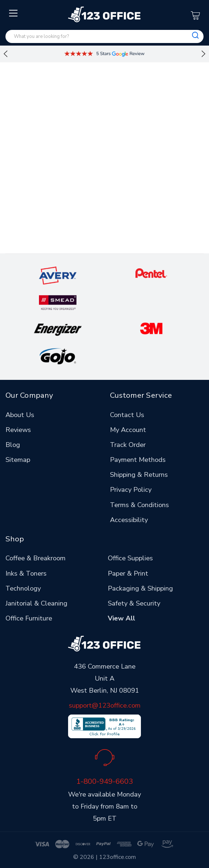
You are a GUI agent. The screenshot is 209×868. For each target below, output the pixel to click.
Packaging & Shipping (140, 588)
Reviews (18, 430)
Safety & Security (134, 603)
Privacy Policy (131, 489)
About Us (20, 415)
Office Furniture (29, 618)
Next (204, 54)
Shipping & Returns (139, 474)
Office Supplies (130, 558)
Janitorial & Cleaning (36, 603)
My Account (128, 430)
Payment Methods (138, 460)
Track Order (128, 445)
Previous (5, 54)
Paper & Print (128, 573)
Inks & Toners (26, 573)
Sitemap (18, 460)
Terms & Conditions (139, 505)
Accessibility (129, 520)
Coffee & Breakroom (36, 558)
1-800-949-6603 (104, 781)
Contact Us (127, 415)
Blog (13, 445)
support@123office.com (105, 705)
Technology (23, 588)
